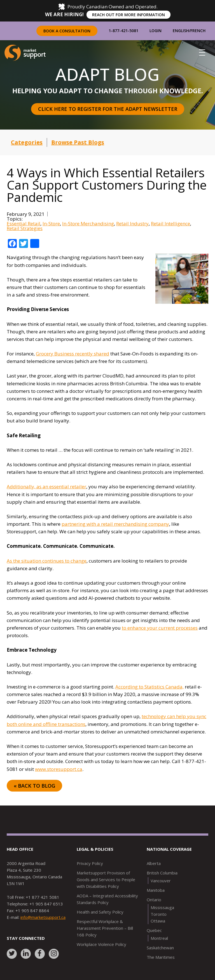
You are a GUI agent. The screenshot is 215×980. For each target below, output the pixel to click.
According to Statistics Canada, (149, 687)
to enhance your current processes (160, 628)
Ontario (154, 900)
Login (156, 31)
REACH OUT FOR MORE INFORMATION (128, 15)
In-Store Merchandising (88, 224)
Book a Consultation (67, 31)
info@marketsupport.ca (43, 917)
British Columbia (162, 873)
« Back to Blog (34, 786)
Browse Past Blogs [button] (78, 142)
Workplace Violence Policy (101, 944)
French (198, 31)
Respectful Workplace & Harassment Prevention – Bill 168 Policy (105, 928)
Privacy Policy (90, 863)
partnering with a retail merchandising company (115, 524)
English (181, 31)
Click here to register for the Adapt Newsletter (108, 109)
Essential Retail (24, 224)
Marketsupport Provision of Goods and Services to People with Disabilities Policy (106, 879)
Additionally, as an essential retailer (46, 487)
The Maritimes (161, 957)
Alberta (154, 863)
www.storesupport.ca (59, 769)
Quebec (154, 930)
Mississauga (162, 907)
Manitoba (156, 890)
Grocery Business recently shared (73, 354)
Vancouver (161, 881)
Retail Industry (132, 224)
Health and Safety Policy (100, 912)
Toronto (159, 914)
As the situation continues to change (47, 561)
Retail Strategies (25, 228)
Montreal (159, 938)
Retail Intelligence (170, 224)
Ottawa (158, 921)
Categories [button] (27, 142)
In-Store (51, 224)
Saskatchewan (160, 948)
